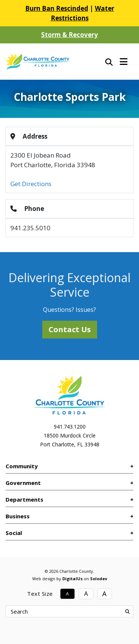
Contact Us (70, 329)
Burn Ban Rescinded (57, 8)
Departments (24, 499)
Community (22, 466)
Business (18, 516)
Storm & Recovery (69, 35)
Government (23, 483)
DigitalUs (72, 579)
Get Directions (31, 184)
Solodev (99, 579)
